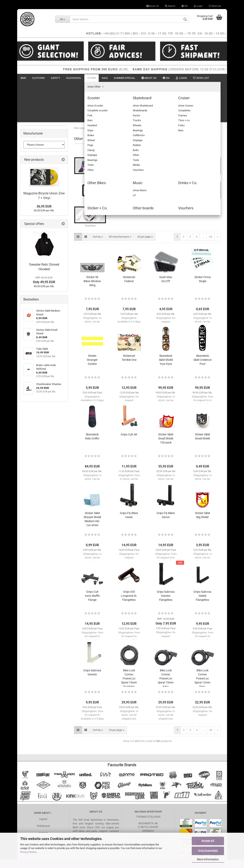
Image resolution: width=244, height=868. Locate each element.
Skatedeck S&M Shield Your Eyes (166, 321)
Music (30, 156)
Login (198, 6)
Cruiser (30, 145)
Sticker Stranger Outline (92, 321)
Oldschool (74, 78)
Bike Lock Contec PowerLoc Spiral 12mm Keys (202, 639)
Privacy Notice (28, 852)
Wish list (215, 6)
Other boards (34, 174)
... (203, 198)
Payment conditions (43, 814)
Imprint (43, 780)
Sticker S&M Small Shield (202, 397)
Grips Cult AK (129, 395)
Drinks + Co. (33, 162)
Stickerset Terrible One (129, 319)
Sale (105, 78)
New (205, 78)
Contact (43, 794)
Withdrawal (43, 787)
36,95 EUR (44, 279)
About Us (153, 6)
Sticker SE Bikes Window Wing (92, 242)
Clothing (38, 78)
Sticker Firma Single (203, 240)
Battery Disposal (43, 828)
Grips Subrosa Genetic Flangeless (166, 557)
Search (170, 6)
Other (92, 78)
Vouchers (32, 179)
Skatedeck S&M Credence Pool (202, 321)
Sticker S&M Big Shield (202, 476)
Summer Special (125, 78)
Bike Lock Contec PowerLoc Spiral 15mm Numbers (129, 639)
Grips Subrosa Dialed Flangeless (202, 557)
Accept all (208, 841)
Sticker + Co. (34, 168)
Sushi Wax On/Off (166, 240)
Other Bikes (33, 151)
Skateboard (33, 139)
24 (210, 198)
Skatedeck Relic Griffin (92, 397)
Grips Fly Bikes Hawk (129, 476)
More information (208, 859)
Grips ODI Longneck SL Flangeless (129, 557)
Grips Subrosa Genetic (92, 633)
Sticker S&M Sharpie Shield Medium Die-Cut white (92, 480)
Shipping (43, 807)
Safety (56, 78)
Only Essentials (208, 851)
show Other (33, 128)
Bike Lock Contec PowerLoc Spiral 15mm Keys (166, 639)
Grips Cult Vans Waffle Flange (92, 557)
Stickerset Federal (129, 240)
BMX (23, 78)
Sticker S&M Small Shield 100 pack (166, 400)
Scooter (31, 133)
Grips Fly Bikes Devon (166, 476)
